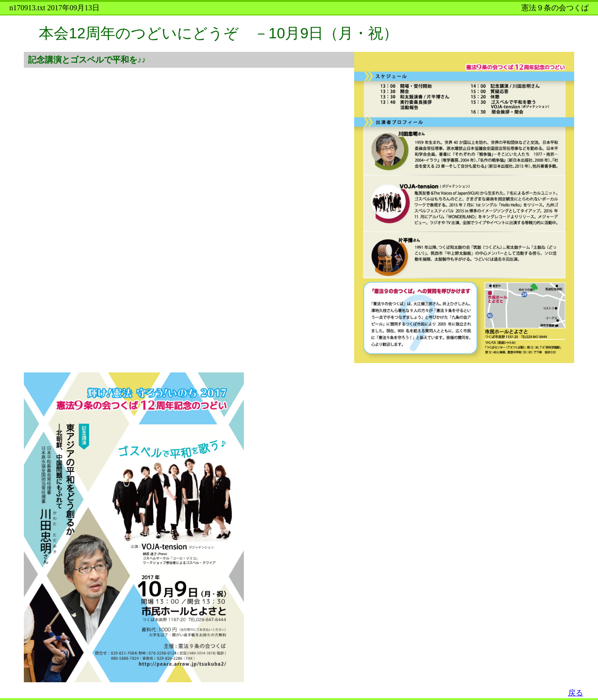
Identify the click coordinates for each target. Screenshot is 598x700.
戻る (576, 693)
